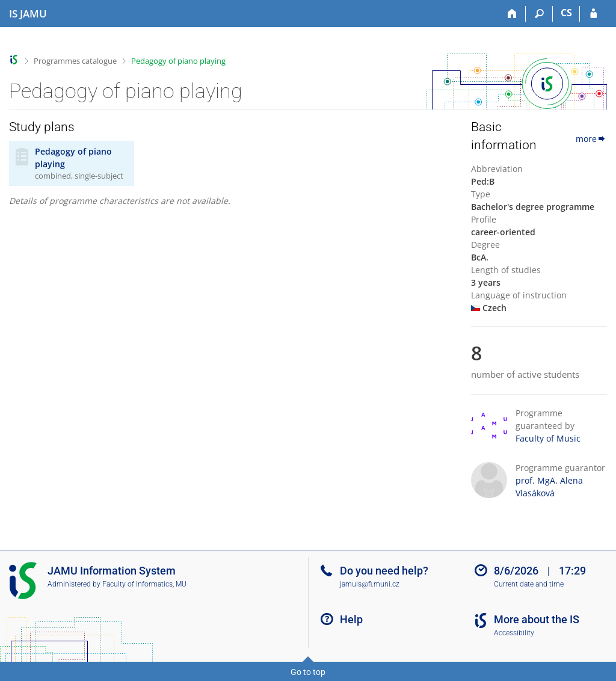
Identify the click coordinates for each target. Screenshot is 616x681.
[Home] (512, 14)
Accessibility (514, 633)
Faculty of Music (548, 438)
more (591, 139)
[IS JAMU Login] (593, 14)
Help (351, 619)
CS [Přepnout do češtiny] (566, 13)
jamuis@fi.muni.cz (370, 584)
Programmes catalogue (75, 61)
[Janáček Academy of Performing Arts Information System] (28, 14)
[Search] (539, 14)
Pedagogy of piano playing (178, 61)
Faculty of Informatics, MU (144, 584)
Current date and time (529, 584)
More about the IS (537, 619)
